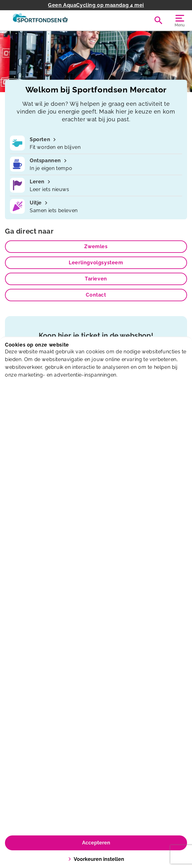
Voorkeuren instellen (96, 859)
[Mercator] (50, 20)
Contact (96, 295)
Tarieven (96, 279)
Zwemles (96, 246)
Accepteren (96, 843)
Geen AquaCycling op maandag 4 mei (96, 5)
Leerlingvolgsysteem (96, 263)
